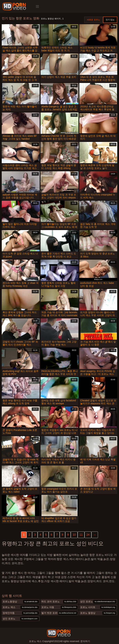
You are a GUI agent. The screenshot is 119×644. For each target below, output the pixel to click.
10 (74, 535)
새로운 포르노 (93, 20)
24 (88, 535)
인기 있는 (110, 20)
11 (81, 535)
